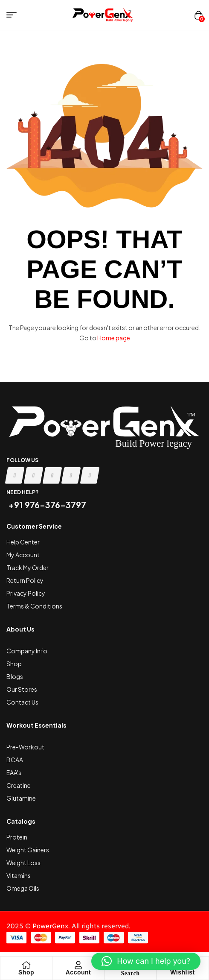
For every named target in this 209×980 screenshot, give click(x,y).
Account (78, 972)
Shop (26, 972)
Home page (114, 338)
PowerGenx (50, 926)
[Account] (78, 965)
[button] (146, 961)
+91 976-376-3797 (46, 505)
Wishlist (183, 972)
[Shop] (26, 965)
